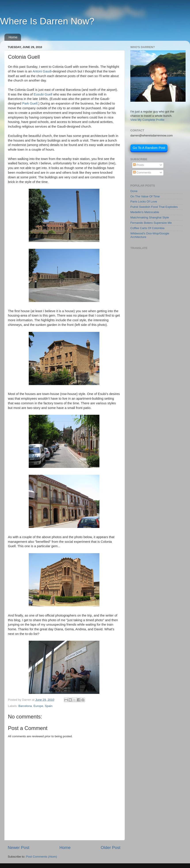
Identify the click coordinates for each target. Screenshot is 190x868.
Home (13, 37)
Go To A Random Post (149, 148)
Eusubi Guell (43, 94)
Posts (139, 165)
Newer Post (19, 848)
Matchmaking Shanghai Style (150, 217)
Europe (38, 706)
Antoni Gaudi (42, 71)
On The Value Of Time (145, 196)
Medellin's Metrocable (145, 212)
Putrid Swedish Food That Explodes (154, 207)
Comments (142, 172)
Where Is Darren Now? (47, 21)
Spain (49, 706)
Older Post (111, 848)
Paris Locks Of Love (144, 201)
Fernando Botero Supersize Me (151, 223)
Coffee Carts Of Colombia (147, 228)
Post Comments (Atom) (42, 857)
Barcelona (25, 706)
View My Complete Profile (147, 120)
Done (134, 191)
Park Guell (30, 103)
